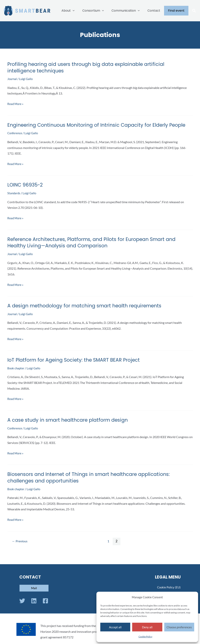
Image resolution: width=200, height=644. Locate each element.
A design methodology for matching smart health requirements (87, 312)
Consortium (99, 11)
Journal (12, 79)
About (75, 11)
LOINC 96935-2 (26, 191)
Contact (156, 11)
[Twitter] (22, 601)
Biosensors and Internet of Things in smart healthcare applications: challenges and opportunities (92, 484)
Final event (177, 11)
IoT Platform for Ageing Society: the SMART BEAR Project (76, 366)
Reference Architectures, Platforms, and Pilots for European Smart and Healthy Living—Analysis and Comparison (95, 249)
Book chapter (16, 375)
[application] (80, 11)
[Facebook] (45, 601)
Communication (129, 11)
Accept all (115, 627)
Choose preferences (179, 627)
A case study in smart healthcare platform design (70, 426)
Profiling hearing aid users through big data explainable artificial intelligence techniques (88, 67)
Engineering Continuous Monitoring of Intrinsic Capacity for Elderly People (91, 128)
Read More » (16, 104)
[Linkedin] (34, 601)
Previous (20, 547)
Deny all (147, 627)
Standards (14, 200)
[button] (194, 11)
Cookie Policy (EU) (168, 587)
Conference (15, 140)
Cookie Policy (145, 637)
